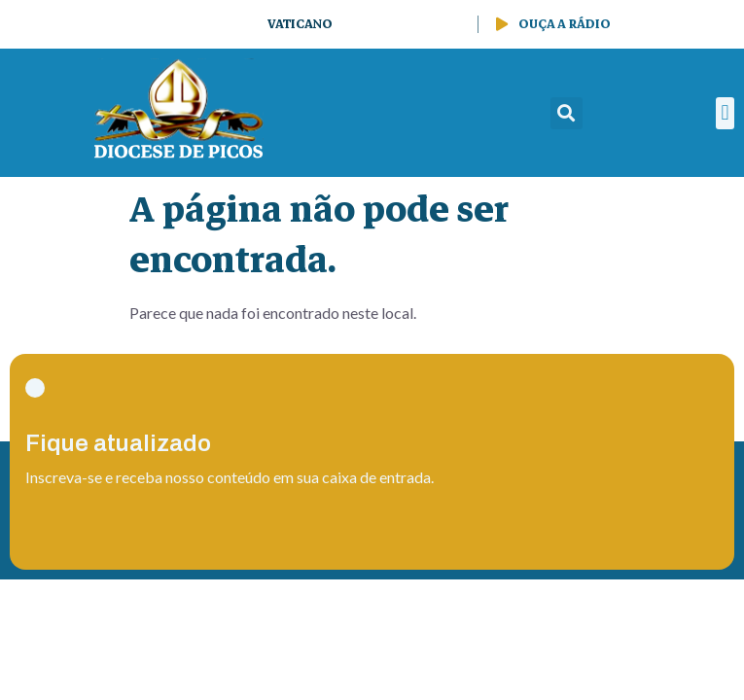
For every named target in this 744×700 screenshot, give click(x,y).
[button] (567, 113)
